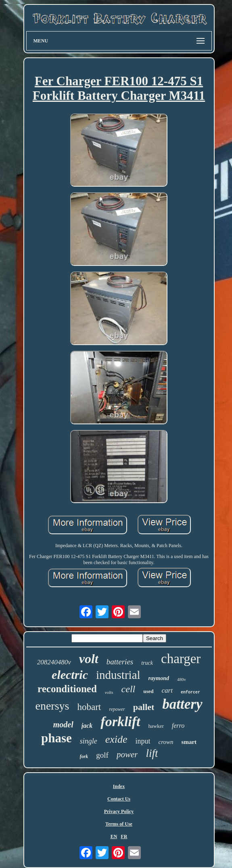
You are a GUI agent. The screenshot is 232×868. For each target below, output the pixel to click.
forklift (120, 722)
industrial (118, 675)
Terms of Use (119, 824)
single (89, 741)
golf (102, 755)
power (127, 754)
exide (116, 739)
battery (182, 704)
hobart (89, 707)
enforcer (190, 692)
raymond (159, 678)
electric (70, 675)
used (148, 691)
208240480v (54, 662)
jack (87, 726)
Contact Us (119, 799)
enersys (52, 706)
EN (114, 836)
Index (119, 786)
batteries (120, 662)
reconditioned (67, 689)
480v (182, 679)
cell (129, 689)
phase (56, 738)
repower (117, 709)
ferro (178, 726)
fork (84, 756)
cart (167, 690)
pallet (144, 707)
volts (109, 692)
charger (181, 659)
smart (189, 742)
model (63, 725)
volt (89, 659)
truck (147, 663)
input (143, 741)
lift (152, 753)
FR (124, 836)
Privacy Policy (119, 811)
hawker (156, 726)
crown (166, 742)
